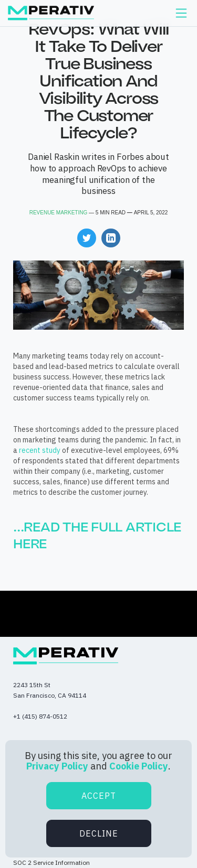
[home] (51, 13)
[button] (181, 13)
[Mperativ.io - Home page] (66, 656)
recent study (40, 450)
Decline (99, 833)
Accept (99, 796)
